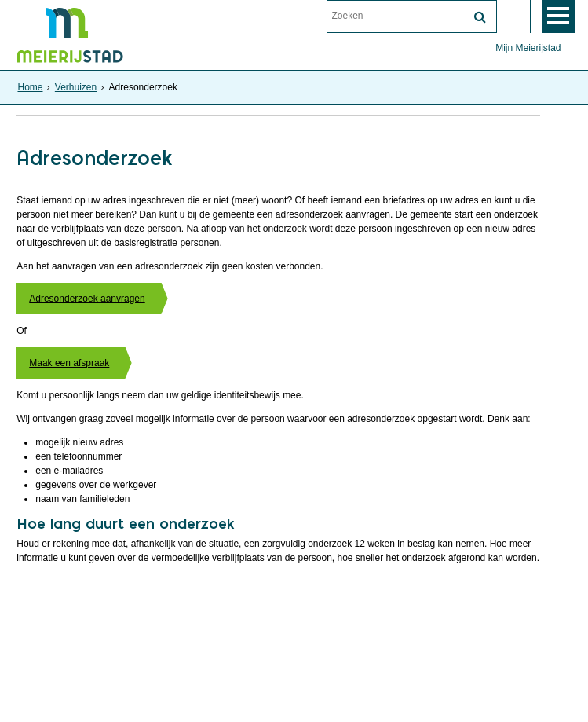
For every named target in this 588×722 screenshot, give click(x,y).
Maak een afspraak (69, 363)
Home (30, 87)
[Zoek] (480, 17)
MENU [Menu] (559, 16)
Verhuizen (76, 87)
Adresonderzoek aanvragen (87, 299)
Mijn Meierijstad (528, 48)
